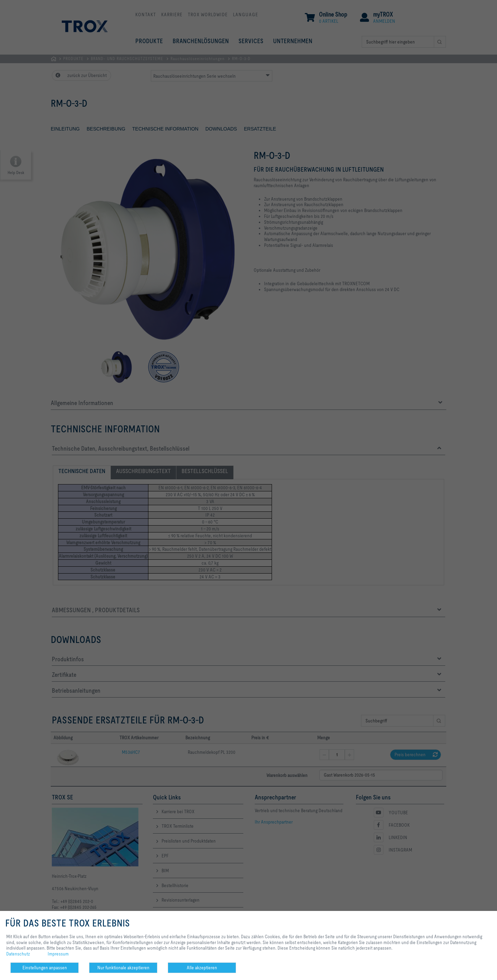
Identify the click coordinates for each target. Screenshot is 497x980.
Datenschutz (18, 954)
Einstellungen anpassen (45, 968)
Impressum (58, 954)
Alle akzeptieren (202, 968)
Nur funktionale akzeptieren (123, 968)
